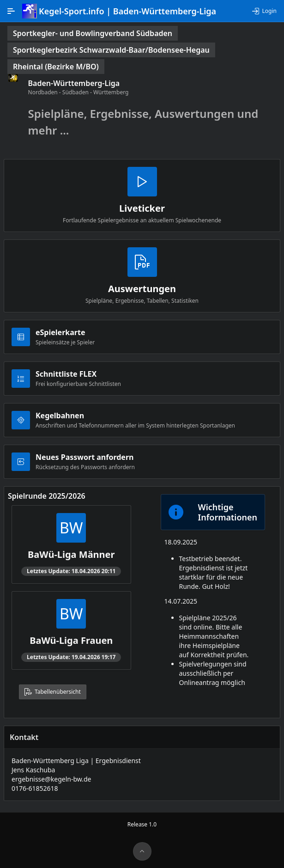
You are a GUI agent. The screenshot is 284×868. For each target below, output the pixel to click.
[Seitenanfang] (142, 851)
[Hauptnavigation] (11, 11)
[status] (93, 33)
